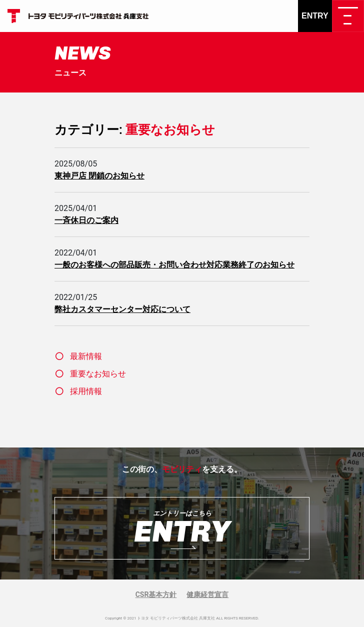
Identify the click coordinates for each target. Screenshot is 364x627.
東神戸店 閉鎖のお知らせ (99, 176)
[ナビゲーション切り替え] (348, 16)
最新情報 (86, 356)
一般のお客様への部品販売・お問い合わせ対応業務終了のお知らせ (174, 265)
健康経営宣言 (207, 594)
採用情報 (86, 391)
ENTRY (315, 16)
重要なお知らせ (98, 374)
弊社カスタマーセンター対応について (122, 309)
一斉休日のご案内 (86, 220)
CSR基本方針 (156, 594)
